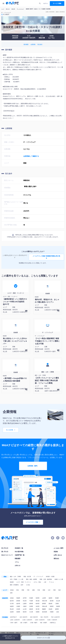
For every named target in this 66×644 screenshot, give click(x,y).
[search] (40, 3)
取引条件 (40, 44)
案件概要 (26, 44)
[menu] (3, 3)
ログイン (46, 3)
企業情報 (33, 44)
